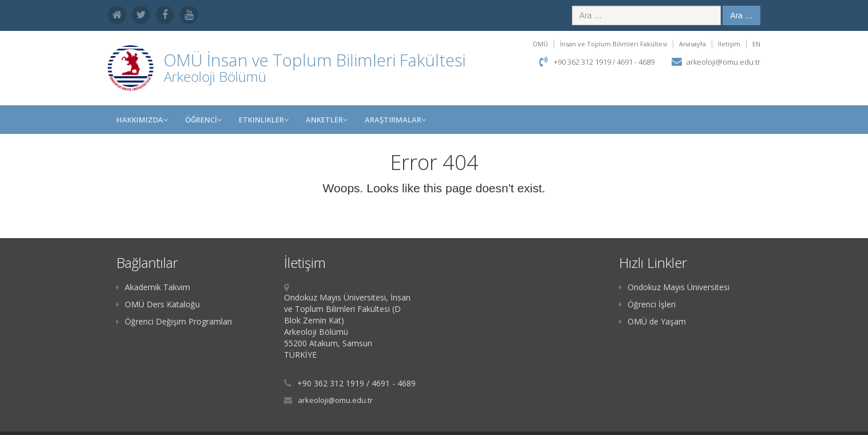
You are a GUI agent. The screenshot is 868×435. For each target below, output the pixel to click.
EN (756, 44)
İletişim (729, 44)
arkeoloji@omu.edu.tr (723, 62)
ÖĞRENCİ (203, 120)
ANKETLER (327, 120)
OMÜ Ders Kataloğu (158, 304)
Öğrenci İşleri (647, 304)
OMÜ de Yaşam (652, 321)
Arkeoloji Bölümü (215, 76)
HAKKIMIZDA (142, 120)
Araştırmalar (395, 120)
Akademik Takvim (153, 287)
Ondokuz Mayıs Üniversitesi (674, 287)
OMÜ (540, 44)
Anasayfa (693, 44)
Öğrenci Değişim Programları (174, 321)
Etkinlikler (264, 120)
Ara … (741, 15)
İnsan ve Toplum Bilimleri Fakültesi (613, 44)
